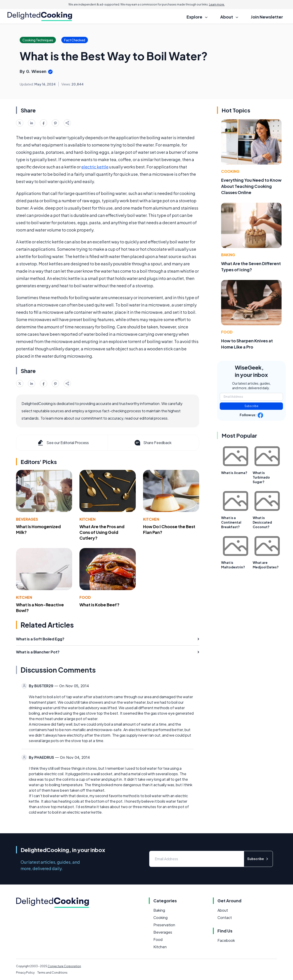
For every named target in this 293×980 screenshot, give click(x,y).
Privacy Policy (25, 973)
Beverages (27, 519)
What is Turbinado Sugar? (261, 477)
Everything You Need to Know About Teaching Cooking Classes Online (251, 186)
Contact (225, 917)
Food (85, 597)
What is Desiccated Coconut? (262, 522)
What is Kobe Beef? (99, 605)
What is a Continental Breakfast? (231, 522)
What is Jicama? (234, 473)
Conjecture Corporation (64, 966)
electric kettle (95, 167)
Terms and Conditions (52, 973)
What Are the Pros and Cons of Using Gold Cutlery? (102, 532)
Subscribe (251, 406)
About (223, 910)
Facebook (226, 940)
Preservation (164, 925)
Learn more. (217, 4)
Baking (228, 255)
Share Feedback (153, 443)
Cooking (230, 171)
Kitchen (87, 519)
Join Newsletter (267, 17)
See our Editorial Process (63, 443)
